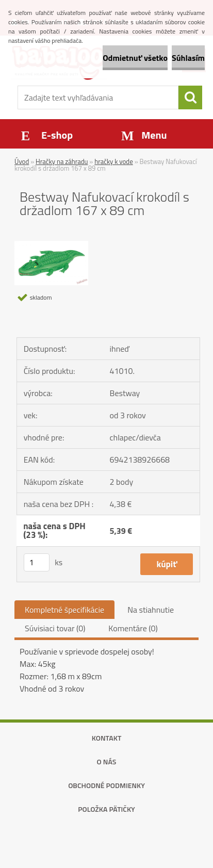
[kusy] (37, 562)
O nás (107, 761)
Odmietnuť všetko (135, 58)
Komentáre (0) (133, 628)
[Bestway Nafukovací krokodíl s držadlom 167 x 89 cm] (51, 245)
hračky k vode (114, 161)
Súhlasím (188, 58)
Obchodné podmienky (107, 785)
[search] (190, 97)
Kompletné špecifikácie (64, 610)
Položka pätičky (107, 809)
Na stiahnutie (151, 610)
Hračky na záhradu (62, 161)
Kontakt (107, 738)
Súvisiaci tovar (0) (55, 628)
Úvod (22, 161)
